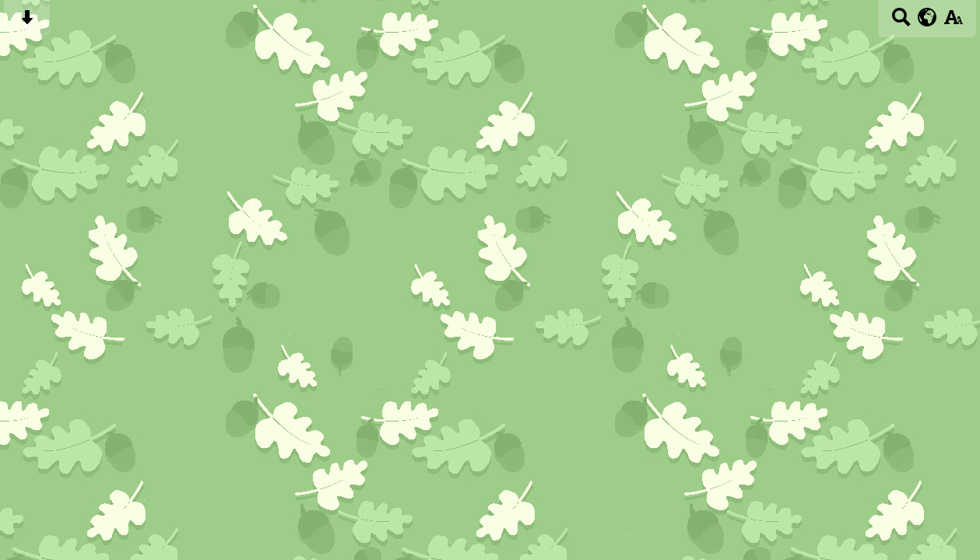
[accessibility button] (953, 22)
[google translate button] (927, 17)
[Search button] (901, 22)
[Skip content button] (27, 22)
